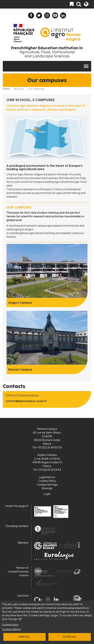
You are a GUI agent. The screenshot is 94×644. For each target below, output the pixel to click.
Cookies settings (11, 629)
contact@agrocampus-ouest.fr (26, 401)
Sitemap (47, 488)
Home (6, 89)
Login (47, 494)
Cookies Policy (10, 625)
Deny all (24, 637)
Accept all (70, 637)
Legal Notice (47, 477)
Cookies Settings (47, 485)
